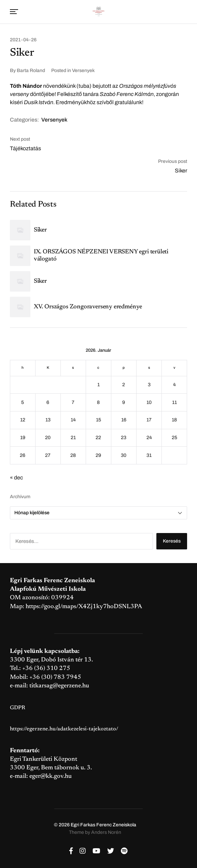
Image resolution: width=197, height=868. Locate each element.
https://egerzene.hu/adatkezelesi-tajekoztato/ (64, 729)
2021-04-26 (23, 40)
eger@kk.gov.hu (51, 776)
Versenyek (83, 71)
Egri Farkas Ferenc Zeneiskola (103, 825)
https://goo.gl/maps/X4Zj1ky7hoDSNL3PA (84, 607)
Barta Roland (31, 71)
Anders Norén (106, 832)
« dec (16, 478)
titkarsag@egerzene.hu (59, 686)
